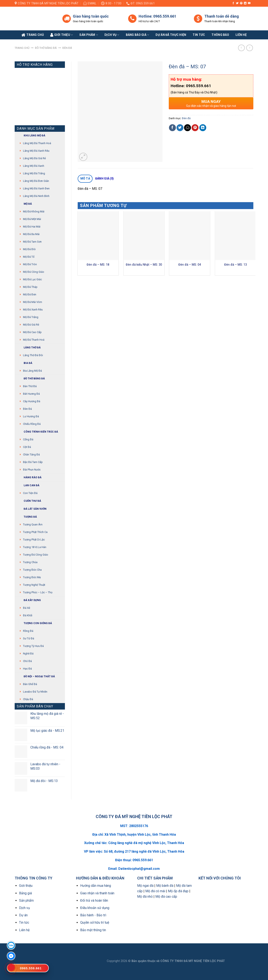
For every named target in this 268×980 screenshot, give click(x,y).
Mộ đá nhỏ (145, 897)
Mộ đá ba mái (31, 234)
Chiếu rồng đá (32, 424)
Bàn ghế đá (30, 684)
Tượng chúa (30, 562)
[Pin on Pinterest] (195, 128)
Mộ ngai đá (145, 886)
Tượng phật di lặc (34, 540)
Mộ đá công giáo (34, 272)
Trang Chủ (33, 35)
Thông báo (220, 35)
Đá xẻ (27, 608)
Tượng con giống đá (34, 623)
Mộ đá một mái (32, 219)
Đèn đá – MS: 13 (236, 265)
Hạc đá (27, 669)
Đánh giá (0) (104, 178)
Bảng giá (25, 893)
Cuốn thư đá (29, 501)
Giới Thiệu (62, 35)
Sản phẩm (89, 35)
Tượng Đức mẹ (32, 577)
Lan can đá (28, 485)
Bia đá (24, 363)
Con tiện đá (30, 493)
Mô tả (85, 178)
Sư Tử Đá (29, 638)
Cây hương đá (32, 401)
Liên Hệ (241, 35)
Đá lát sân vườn (32, 509)
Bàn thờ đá (30, 386)
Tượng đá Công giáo (36, 555)
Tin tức (199, 35)
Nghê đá (28, 654)
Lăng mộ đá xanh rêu (36, 151)
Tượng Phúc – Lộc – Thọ (38, 592)
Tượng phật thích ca (35, 532)
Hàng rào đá (29, 478)
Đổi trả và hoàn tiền (94, 900)
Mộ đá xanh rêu (33, 310)
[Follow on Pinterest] (241, 3)
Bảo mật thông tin (93, 930)
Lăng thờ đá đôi (33, 355)
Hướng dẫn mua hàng (96, 886)
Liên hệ (24, 930)
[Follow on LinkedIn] (245, 3)
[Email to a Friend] (187, 128)
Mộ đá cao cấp (32, 332)
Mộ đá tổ (29, 257)
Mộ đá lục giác (32, 279)
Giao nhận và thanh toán (97, 893)
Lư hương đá (31, 416)
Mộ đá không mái (34, 211)
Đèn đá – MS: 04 (190, 265)
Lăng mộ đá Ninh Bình (36, 196)
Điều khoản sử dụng (95, 908)
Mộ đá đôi (29, 249)
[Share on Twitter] (180, 128)
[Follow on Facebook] (233, 3)
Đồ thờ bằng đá (46, 48)
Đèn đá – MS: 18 (98, 265)
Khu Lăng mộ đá (31, 136)
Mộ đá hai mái (32, 227)
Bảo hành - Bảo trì (93, 915)
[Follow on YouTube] (249, 3)
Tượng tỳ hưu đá (33, 646)
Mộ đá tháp (30, 287)
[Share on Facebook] (172, 128)
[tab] (85, 179)
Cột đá (27, 447)
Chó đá (27, 661)
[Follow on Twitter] (237, 3)
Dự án (23, 915)
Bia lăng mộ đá (32, 371)
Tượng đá (27, 517)
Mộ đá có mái (155, 891)
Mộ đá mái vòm (33, 302)
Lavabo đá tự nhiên (35, 692)
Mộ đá (24, 204)
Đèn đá (67, 48)
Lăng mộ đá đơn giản (36, 181)
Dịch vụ (112, 35)
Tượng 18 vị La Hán (35, 547)
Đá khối (28, 615)
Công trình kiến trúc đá (37, 432)
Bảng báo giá (138, 35)
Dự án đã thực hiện (171, 35)
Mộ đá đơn (30, 294)
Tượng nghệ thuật (34, 585)
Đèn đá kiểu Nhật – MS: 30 (144, 265)
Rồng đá (28, 631)
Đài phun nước (32, 470)
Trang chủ (22, 48)
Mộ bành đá (165, 886)
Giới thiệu (26, 886)
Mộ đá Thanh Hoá (34, 340)
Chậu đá (28, 699)
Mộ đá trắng (31, 317)
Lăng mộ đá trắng (34, 173)
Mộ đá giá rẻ (31, 325)
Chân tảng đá (31, 454)
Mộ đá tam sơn (32, 242)
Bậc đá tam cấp (33, 462)
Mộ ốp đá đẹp (178, 891)
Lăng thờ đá (29, 348)
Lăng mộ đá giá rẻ (34, 158)
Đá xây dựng (29, 600)
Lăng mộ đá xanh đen (36, 188)
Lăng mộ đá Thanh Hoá (37, 143)
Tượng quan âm (33, 524)
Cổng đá (28, 439)
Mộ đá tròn (30, 264)
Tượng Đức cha (32, 570)
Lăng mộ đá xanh (34, 166)
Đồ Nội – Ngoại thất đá (36, 677)
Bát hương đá (31, 394)
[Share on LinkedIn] (203, 128)
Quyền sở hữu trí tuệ (95, 922)
